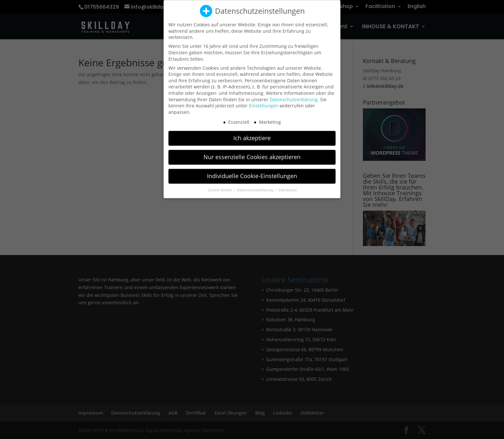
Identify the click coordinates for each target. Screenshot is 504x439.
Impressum (288, 187)
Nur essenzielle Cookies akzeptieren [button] (252, 154)
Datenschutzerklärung (294, 96)
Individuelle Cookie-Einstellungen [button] (252, 173)
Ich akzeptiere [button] (252, 135)
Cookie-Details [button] (220, 187)
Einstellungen (264, 102)
